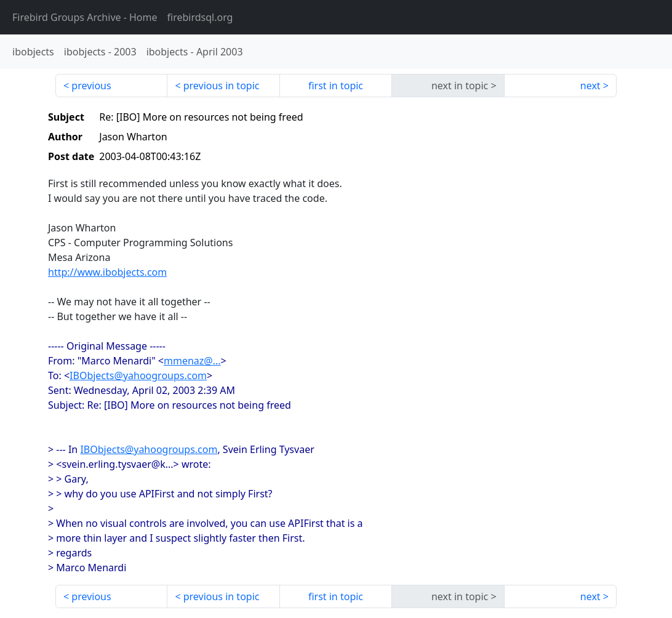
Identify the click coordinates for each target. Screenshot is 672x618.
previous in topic (222, 86)
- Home (85, 17)
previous (91, 86)
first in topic (336, 86)
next (590, 86)
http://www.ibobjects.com (107, 272)
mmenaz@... (192, 361)
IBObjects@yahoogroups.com (138, 375)
